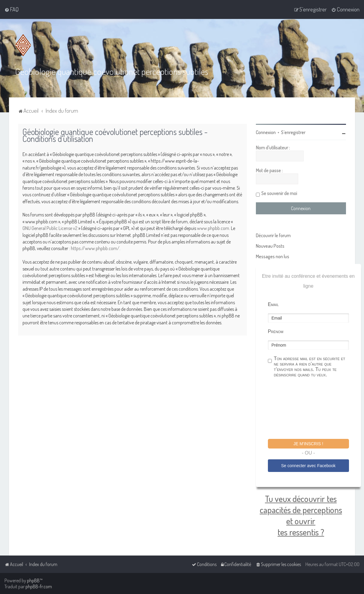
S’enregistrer (293, 132)
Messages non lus (273, 256)
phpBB (33, 580)
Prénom (276, 331)
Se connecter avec (308, 466)
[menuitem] (12, 9)
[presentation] (314, 409)
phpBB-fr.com (39, 586)
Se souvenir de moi (279, 193)
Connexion (266, 132)
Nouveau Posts (270, 246)
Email (273, 304)
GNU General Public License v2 (50, 228)
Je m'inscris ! (308, 444)
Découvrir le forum (273, 235)
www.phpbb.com (213, 228)
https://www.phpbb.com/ (95, 248)
